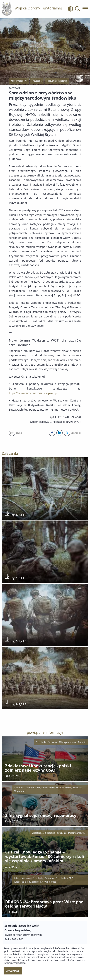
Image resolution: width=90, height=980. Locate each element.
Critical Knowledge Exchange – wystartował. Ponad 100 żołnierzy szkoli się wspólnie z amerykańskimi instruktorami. (45, 857)
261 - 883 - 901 (14, 939)
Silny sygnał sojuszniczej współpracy (41, 816)
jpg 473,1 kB (15, 514)
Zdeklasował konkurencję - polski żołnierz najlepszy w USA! (38, 768)
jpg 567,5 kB (15, 703)
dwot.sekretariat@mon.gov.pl (23, 935)
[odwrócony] (71, 9)
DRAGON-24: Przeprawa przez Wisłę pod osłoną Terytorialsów (44, 904)
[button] (78, 9)
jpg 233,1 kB (15, 577)
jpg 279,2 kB (15, 640)
